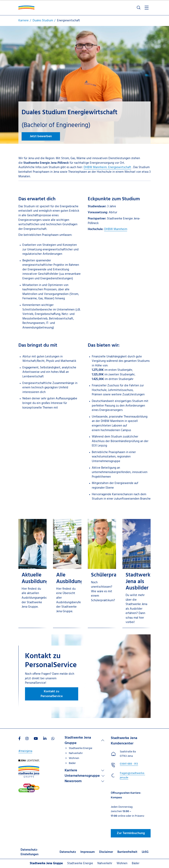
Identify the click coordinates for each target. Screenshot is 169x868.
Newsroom (73, 781)
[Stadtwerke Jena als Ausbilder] (136, 573)
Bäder (72, 763)
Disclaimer (106, 852)
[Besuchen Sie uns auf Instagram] (27, 739)
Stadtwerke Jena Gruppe (78, 740)
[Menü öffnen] (147, 8)
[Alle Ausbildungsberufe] (67, 573)
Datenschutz (68, 852)
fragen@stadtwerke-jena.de (132, 776)
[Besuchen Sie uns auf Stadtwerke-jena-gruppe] (29, 768)
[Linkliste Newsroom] (84, 781)
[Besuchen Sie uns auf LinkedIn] (45, 739)
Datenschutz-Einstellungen (29, 852)
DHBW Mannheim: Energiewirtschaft (107, 167)
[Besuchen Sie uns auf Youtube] (36, 739)
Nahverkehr (76, 753)
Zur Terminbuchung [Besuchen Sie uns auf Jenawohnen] (131, 833)
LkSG (145, 852)
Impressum (88, 852)
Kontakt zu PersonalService (52, 694)
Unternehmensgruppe (82, 776)
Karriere (71, 770)
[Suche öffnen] (139, 8)
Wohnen (74, 758)
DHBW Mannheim (116, 229)
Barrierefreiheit (127, 852)
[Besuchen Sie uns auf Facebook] (19, 739)
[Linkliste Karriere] (84, 770)
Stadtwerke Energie (80, 748)
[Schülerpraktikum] (102, 573)
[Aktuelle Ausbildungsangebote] (32, 573)
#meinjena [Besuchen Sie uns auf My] (25, 751)
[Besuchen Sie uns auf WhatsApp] (53, 739)
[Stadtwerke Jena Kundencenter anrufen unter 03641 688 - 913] (129, 764)
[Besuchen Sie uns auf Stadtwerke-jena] (29, 786)
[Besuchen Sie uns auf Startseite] (29, 762)
